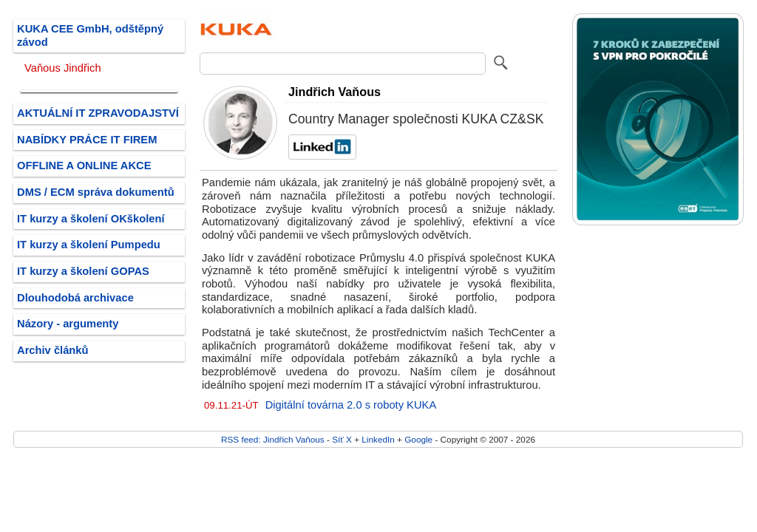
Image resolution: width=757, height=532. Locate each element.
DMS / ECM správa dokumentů (96, 192)
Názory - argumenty (68, 324)
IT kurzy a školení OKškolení (91, 219)
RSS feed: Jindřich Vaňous (273, 439)
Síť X (342, 439)
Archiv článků (53, 350)
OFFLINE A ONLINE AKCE (84, 166)
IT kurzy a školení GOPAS (83, 271)
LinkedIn (378, 439)
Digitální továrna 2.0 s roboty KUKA (351, 405)
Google (418, 439)
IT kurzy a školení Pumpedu (89, 245)
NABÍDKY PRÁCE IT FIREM (87, 140)
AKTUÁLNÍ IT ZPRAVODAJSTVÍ (98, 113)
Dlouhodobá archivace (75, 298)
